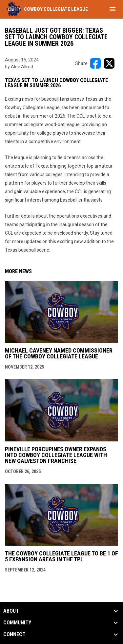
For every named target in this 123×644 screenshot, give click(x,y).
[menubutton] (113, 9)
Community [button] (17, 623)
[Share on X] (109, 63)
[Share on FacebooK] (95, 63)
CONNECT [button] (14, 635)
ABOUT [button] (11, 611)
